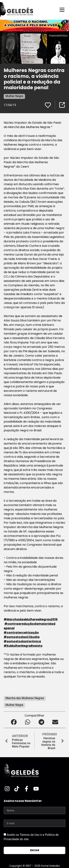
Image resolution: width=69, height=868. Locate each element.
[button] (14, 722)
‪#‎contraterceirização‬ (21, 633)
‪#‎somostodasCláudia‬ (22, 637)
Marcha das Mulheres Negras (25, 698)
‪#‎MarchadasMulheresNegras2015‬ (31, 619)
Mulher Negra (14, 96)
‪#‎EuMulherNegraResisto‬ (23, 646)
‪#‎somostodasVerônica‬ (22, 641)
